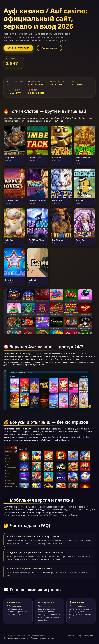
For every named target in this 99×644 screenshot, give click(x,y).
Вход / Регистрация (18, 48)
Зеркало (71, 636)
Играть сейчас (49, 48)
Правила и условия (38, 638)
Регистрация (88, 636)
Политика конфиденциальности (16, 638)
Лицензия (52, 638)
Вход (79, 636)
